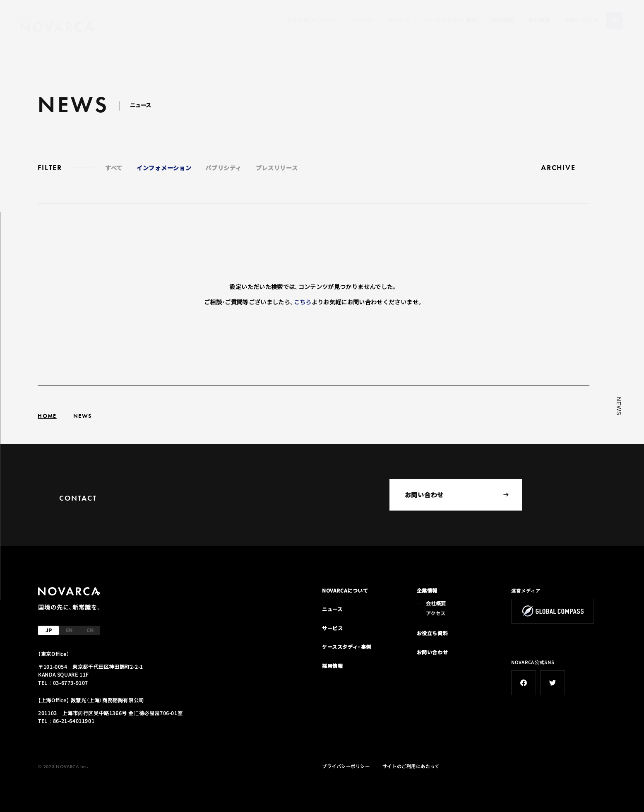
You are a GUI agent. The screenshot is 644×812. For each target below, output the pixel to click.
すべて (114, 168)
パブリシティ (223, 168)
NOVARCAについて (312, 20)
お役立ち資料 (433, 633)
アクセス (436, 613)
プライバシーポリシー (346, 766)
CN (90, 630)
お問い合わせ (582, 20)
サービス (399, 20)
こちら (303, 302)
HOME (47, 416)
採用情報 (502, 20)
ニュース (362, 20)
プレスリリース (277, 168)
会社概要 (539, 20)
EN (69, 630)
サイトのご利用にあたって (411, 766)
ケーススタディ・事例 (450, 20)
